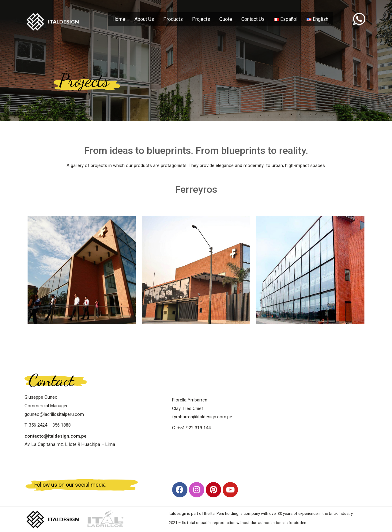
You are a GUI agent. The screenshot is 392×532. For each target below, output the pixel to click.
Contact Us (253, 19)
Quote (226, 19)
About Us (144, 19)
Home (119, 19)
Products (173, 19)
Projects (201, 19)
